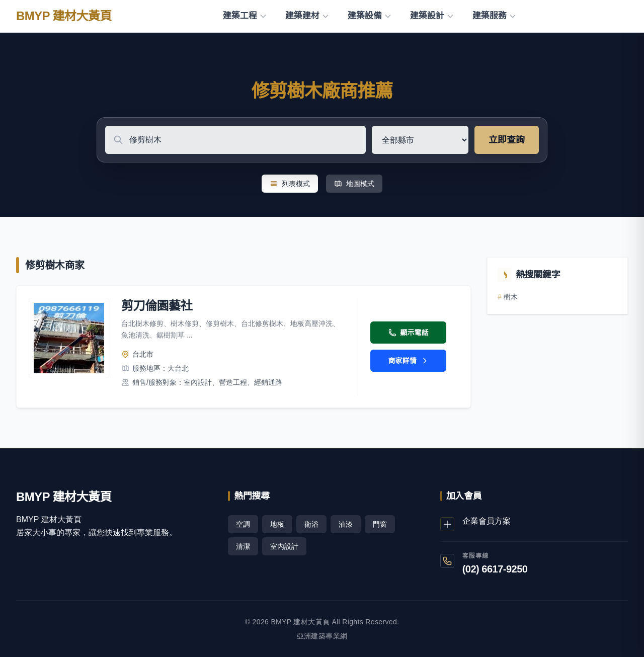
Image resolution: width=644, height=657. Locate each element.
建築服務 (495, 16)
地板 (277, 524)
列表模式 (290, 184)
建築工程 (245, 16)
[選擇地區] (420, 140)
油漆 (346, 524)
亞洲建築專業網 (322, 636)
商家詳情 (409, 361)
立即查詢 (507, 140)
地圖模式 (354, 184)
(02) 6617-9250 (495, 569)
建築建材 (307, 16)
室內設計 (284, 546)
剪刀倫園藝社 (157, 306)
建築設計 (432, 16)
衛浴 (311, 524)
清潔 (243, 546)
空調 (243, 524)
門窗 (380, 524)
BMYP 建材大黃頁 (64, 16)
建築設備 (370, 16)
